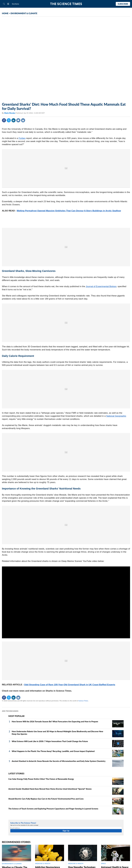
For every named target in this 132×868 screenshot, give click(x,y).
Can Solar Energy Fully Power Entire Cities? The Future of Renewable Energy (41, 779)
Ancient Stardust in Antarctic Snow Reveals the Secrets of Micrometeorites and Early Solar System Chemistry (59, 761)
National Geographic (116, 416)
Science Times (83, 701)
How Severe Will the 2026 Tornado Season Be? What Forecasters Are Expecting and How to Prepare (55, 721)
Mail (23, 120)
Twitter (9, 120)
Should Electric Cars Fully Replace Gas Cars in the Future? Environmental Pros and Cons (46, 799)
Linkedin (14, 120)
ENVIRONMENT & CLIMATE (24, 13)
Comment (18, 120)
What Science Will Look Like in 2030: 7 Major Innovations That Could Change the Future (50, 741)
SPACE (103, 863)
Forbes (22, 138)
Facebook (4, 120)
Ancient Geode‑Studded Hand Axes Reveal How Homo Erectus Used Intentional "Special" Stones (50, 789)
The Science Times (66, 4)
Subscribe (123, 4)
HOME (5, 13)
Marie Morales (10, 113)
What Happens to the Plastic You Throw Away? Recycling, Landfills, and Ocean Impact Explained (53, 751)
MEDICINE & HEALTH (43, 863)
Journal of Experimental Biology (101, 286)
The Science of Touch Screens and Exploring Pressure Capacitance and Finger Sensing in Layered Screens (53, 809)
